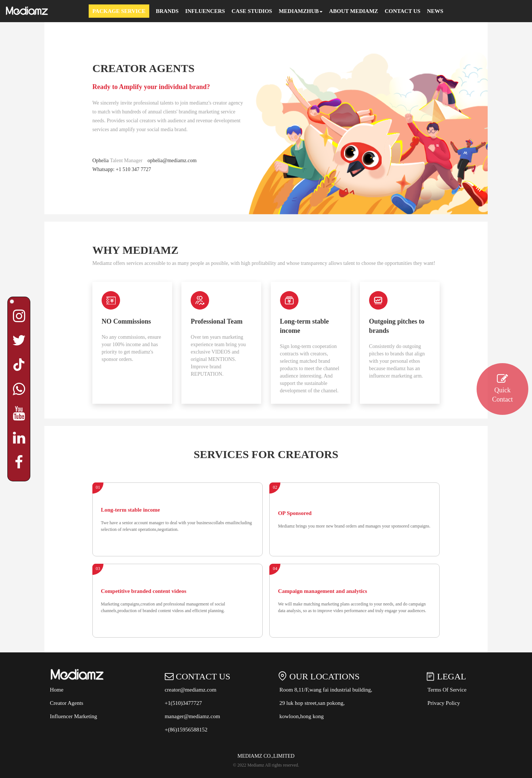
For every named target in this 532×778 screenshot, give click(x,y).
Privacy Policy (444, 703)
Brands (167, 11)
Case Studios (252, 11)
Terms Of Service (447, 690)
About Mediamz (354, 11)
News (435, 11)
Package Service (119, 11)
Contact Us (403, 11)
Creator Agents (66, 703)
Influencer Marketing (74, 716)
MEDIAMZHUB (300, 11)
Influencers (205, 11)
